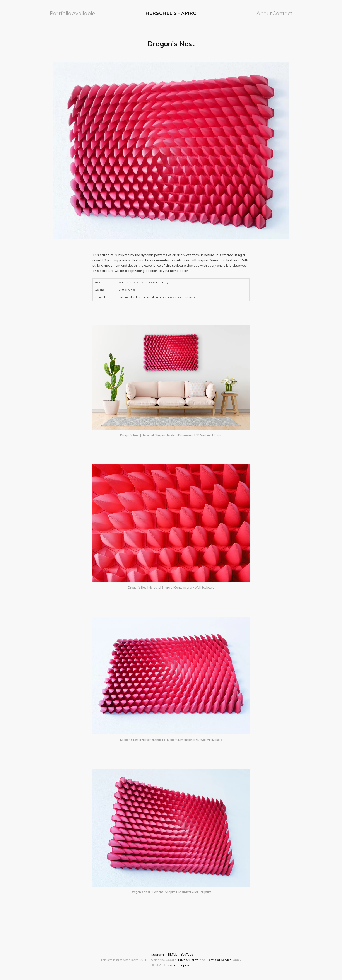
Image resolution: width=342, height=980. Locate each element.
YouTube (187, 953)
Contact (284, 13)
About (269, 13)
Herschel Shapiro (171, 12)
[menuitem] (58, 13)
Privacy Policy (188, 959)
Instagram (156, 953)
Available (76, 13)
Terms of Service (219, 959)
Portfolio (58, 13)
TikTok (172, 953)
